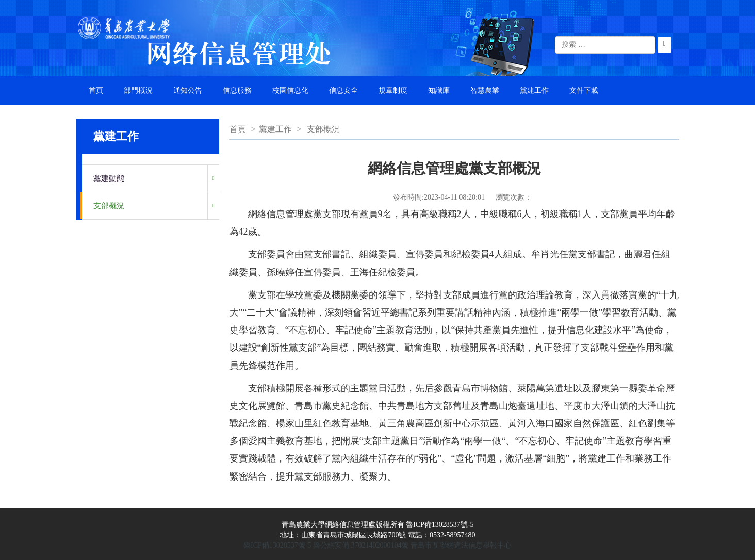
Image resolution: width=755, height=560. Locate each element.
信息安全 (343, 90)
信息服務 (237, 90)
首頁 (96, 90)
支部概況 (109, 206)
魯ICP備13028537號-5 (277, 545)
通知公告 (188, 90)
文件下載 (584, 90)
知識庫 (439, 90)
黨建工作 (534, 90)
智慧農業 (485, 90)
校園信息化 (290, 90)
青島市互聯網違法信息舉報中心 (461, 545)
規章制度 (393, 90)
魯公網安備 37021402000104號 (361, 545)
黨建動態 (109, 178)
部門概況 (138, 90)
